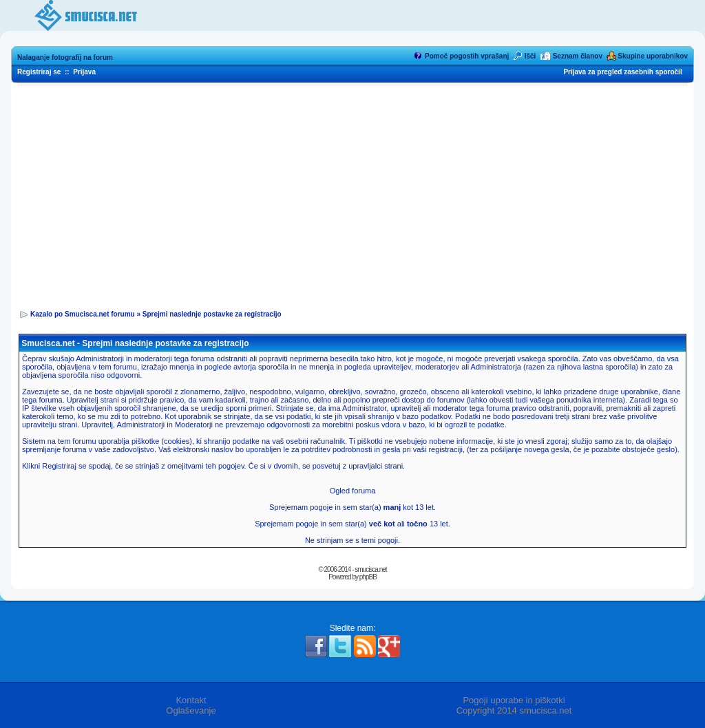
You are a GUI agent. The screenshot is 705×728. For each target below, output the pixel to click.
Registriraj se (39, 72)
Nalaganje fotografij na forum (65, 57)
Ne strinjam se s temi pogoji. (352, 540)
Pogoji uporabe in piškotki (514, 700)
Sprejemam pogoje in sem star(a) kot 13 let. (352, 507)
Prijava (84, 72)
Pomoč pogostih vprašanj (467, 56)
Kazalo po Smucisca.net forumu (83, 314)
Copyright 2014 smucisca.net (514, 710)
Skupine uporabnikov (653, 56)
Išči (530, 56)
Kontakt (191, 700)
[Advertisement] (352, 193)
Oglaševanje (191, 710)
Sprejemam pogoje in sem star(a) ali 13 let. (352, 524)
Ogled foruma (353, 491)
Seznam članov (578, 56)
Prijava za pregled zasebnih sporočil (622, 72)
